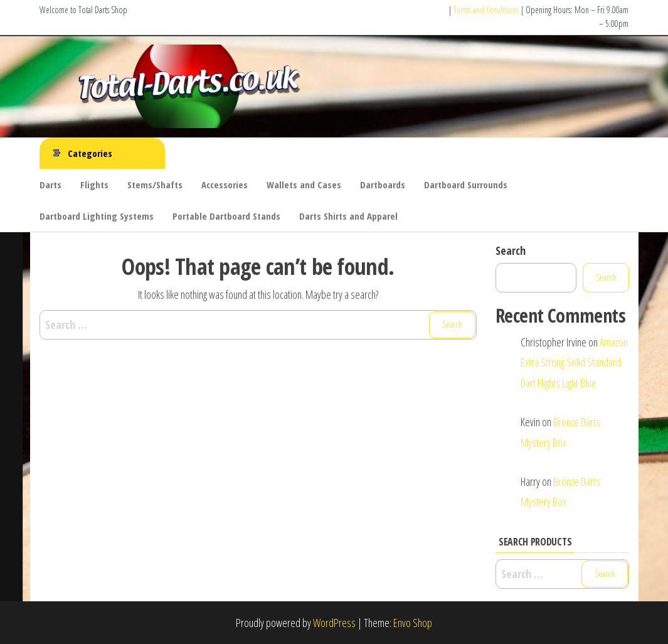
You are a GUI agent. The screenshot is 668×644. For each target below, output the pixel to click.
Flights (94, 185)
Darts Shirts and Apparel (348, 216)
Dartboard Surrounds (466, 185)
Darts (50, 185)
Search (511, 250)
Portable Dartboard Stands (226, 216)
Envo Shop (413, 623)
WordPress (334, 623)
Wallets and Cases (304, 185)
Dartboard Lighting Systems (97, 216)
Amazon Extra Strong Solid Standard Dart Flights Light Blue (574, 362)
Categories (90, 153)
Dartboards (383, 185)
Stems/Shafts (155, 185)
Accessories (225, 185)
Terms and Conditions (486, 10)
